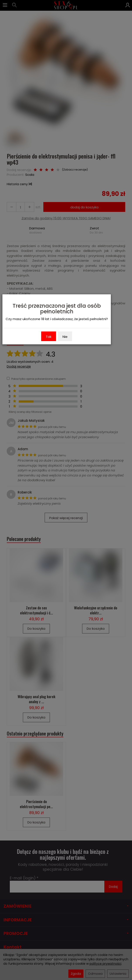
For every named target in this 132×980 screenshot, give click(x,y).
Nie (65, 337)
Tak (49, 337)
